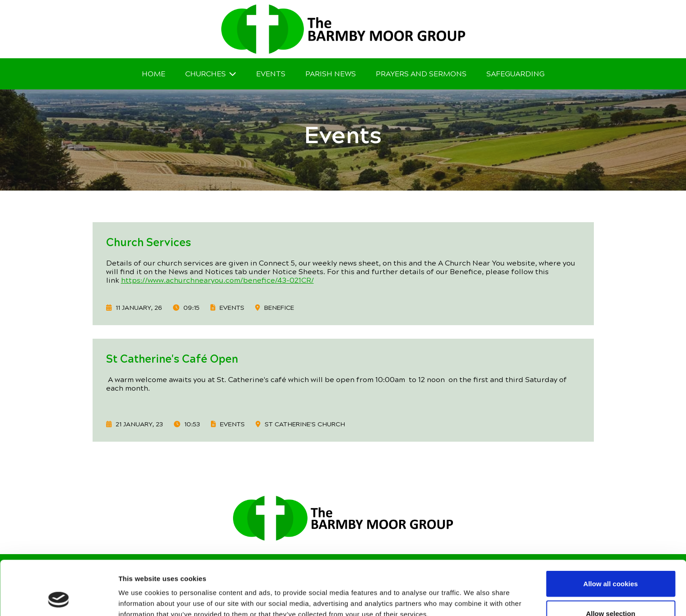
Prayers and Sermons (421, 74)
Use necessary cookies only (611, 592)
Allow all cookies (611, 533)
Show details (474, 593)
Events (271, 74)
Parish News (331, 74)
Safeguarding (516, 74)
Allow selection (610, 562)
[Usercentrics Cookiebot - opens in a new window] (58, 598)
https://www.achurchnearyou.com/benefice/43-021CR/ (217, 280)
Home (154, 74)
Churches (205, 74)
